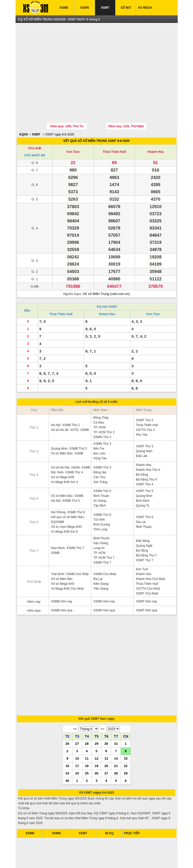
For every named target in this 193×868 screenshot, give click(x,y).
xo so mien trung (114, 858)
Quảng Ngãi (144, 522)
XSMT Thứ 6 (145, 493)
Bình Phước (101, 515)
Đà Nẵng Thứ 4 (146, 456)
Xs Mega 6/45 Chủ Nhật (67, 565)
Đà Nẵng (142, 451)
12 (96, 704)
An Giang (100, 477)
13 (106, 704)
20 (106, 711)
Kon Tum (73, 128)
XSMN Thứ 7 (102, 539)
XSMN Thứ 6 (102, 491)
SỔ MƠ (126, 8)
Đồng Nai (100, 449)
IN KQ (110, 779)
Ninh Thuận (144, 503)
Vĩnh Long (100, 506)
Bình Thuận (101, 472)
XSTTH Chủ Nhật (148, 565)
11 (87, 704)
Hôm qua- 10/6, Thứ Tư (67, 102)
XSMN (85, 8)
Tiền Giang (101, 565)
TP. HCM (99, 404)
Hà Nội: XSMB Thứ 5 (65, 477)
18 (87, 711)
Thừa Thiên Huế (114, 128)
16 (67, 711)
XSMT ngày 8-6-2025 (60, 111)
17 (77, 711)
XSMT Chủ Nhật (147, 570)
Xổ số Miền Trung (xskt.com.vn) (106, 270)
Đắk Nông (143, 517)
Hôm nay (34, 578)
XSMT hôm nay (146, 578)
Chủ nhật (35, 124)
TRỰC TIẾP (132, 779)
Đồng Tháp (101, 394)
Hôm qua (34, 587)
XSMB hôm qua (62, 587)
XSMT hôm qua (146, 587)
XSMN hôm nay (104, 578)
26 (67, 689)
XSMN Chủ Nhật (105, 550)
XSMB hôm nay (62, 578)
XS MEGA (145, 8)
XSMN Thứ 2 (102, 413)
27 (77, 689)
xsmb (52, 858)
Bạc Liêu (99, 430)
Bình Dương (102, 501)
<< (75, 675)
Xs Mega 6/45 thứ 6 (64, 508)
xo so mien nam (68, 858)
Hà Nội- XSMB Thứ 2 (65, 401)
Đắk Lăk (141, 432)
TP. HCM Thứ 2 (104, 408)
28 (87, 689)
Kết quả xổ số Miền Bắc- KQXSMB (68, 496)
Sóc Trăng (100, 458)
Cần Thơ (99, 453)
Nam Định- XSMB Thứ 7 (68, 524)
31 (116, 689)
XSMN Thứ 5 (102, 467)
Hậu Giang (101, 519)
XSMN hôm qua (104, 587)
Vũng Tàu (100, 435)
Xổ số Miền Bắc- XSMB (67, 430)
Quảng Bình (144, 472)
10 (77, 704)
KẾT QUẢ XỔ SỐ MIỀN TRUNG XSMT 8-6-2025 (96, 117)
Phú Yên (142, 411)
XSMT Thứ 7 (145, 536)
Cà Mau (99, 399)
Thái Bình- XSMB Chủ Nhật (70, 550)
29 (96, 689)
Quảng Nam (144, 427)
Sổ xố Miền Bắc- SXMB (67, 472)
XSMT (105, 8)
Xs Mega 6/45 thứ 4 (64, 458)
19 (96, 711)
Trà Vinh (99, 496)
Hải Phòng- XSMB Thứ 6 (68, 488)
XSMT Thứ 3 (145, 422)
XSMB (64, 8)
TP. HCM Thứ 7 (104, 534)
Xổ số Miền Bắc (62, 555)
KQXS (24, 111)
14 (116, 704)
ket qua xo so (37, 858)
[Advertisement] (97, 62)
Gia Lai (141, 498)
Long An (99, 524)
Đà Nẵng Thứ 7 (146, 532)
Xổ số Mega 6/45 (63, 453)
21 (116, 711)
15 (126, 704)
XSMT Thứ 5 (145, 467)
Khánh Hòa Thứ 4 (148, 446)
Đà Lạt (98, 555)
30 (106, 689)
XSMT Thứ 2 (145, 396)
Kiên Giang (101, 560)
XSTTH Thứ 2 (145, 406)
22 (126, 711)
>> (102, 675)
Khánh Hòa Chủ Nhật (151, 555)
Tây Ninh (99, 482)
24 (77, 719)
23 (67, 719)
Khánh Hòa (155, 128)
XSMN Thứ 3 (102, 420)
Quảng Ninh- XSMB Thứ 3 (69, 425)
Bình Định (143, 477)
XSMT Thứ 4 (145, 461)
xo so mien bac (91, 858)
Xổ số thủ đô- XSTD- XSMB (70, 406)
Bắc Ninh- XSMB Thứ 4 (67, 449)
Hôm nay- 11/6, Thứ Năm (126, 102)
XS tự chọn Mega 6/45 (66, 503)
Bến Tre (99, 425)
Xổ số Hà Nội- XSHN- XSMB (71, 444)
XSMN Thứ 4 (102, 444)
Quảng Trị (143, 482)
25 (87, 719)
